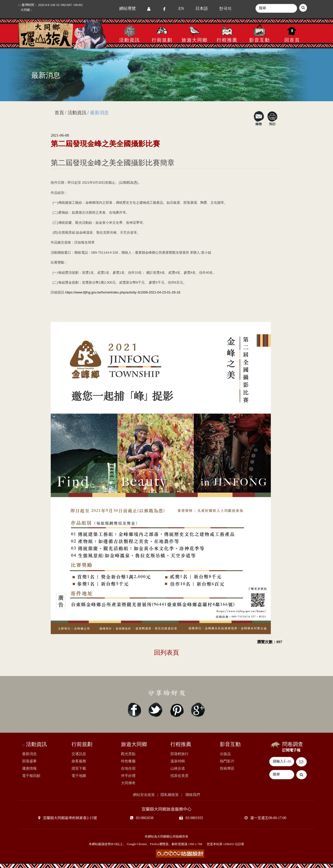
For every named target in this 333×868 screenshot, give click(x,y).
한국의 (225, 8)
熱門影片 (227, 761)
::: (52, 113)
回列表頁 (166, 653)
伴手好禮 (128, 776)
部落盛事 (29, 761)
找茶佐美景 (180, 776)
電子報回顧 (31, 776)
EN (181, 8)
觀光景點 (128, 754)
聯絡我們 (193, 795)
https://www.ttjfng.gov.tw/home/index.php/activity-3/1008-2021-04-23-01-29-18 (123, 292)
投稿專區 (227, 768)
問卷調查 (293, 744)
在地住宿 (128, 768)
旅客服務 (79, 761)
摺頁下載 (79, 768)
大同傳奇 (128, 783)
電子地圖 (79, 776)
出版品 (225, 754)
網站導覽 (127, 8)
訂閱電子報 (291, 750)
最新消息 (29, 754)
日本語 (202, 8)
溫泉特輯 (178, 761)
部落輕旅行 (180, 754)
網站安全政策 (144, 795)
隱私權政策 (170, 795)
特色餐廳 (128, 761)
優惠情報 (29, 768)
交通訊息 (79, 754)
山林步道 (178, 768)
